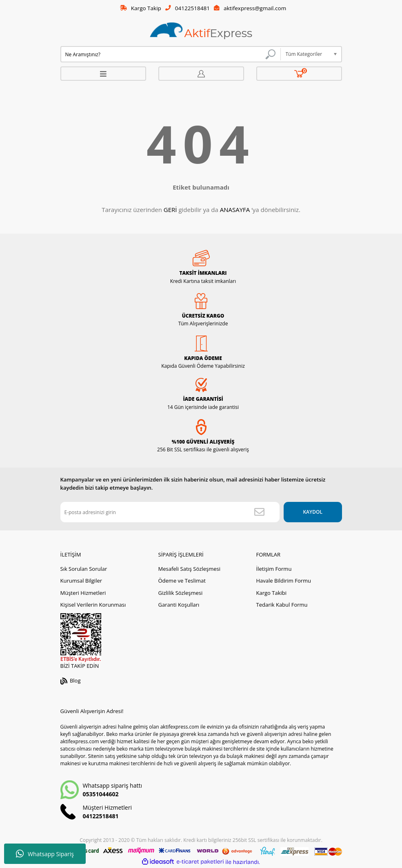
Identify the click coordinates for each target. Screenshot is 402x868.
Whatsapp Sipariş (45, 854)
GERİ (170, 210)
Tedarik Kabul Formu (282, 605)
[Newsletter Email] (167, 512)
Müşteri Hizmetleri (83, 593)
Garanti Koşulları (179, 605)
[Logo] (201, 32)
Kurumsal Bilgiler (81, 581)
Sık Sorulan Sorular (84, 569)
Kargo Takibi (271, 593)
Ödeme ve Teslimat (182, 581)
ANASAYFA (235, 210)
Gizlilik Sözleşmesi (181, 593)
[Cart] (299, 74)
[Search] (171, 55)
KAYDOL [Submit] (309, 512)
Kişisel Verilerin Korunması (93, 605)
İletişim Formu (274, 569)
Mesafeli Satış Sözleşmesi (190, 569)
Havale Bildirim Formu (284, 581)
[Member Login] (201, 74)
